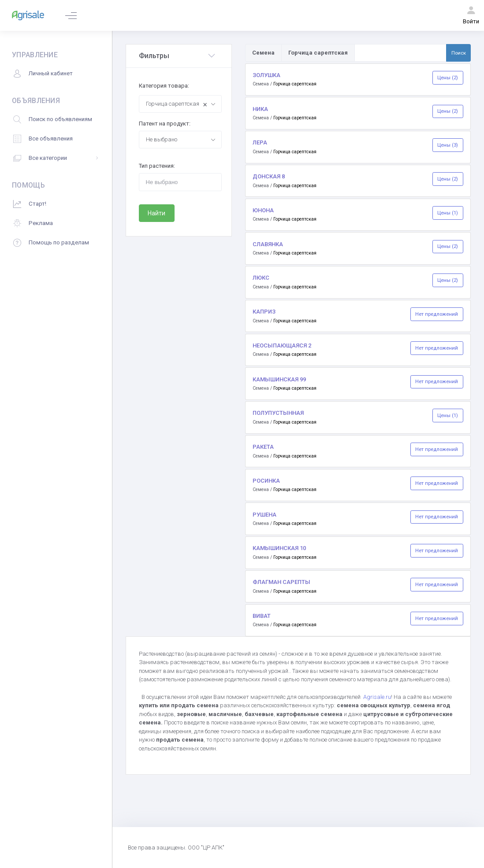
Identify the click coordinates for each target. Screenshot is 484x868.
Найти (156, 213)
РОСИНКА (266, 481)
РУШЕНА (264, 515)
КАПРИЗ (264, 312)
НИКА (260, 109)
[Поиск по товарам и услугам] (400, 53)
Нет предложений (437, 314)
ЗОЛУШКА (266, 75)
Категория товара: (164, 86)
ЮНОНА (263, 210)
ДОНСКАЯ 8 (269, 176)
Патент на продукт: (165, 124)
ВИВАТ (262, 616)
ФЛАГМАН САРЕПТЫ (281, 582)
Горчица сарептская (295, 84)
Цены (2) (448, 78)
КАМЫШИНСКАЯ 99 (279, 379)
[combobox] (180, 104)
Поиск (459, 53)
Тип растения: (157, 166)
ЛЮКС (261, 278)
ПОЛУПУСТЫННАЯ (278, 413)
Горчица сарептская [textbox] (177, 105)
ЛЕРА (260, 142)
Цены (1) (448, 213)
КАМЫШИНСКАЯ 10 (279, 548)
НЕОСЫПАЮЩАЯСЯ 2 (282, 345)
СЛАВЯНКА (268, 244)
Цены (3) (448, 145)
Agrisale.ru (377, 697)
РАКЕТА (263, 447)
